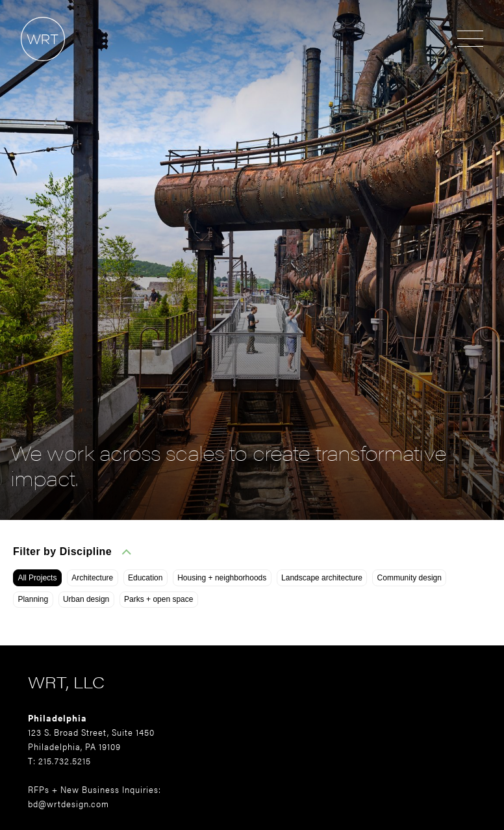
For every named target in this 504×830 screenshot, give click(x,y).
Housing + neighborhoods (222, 578)
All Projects (37, 578)
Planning (33, 599)
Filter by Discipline (72, 551)
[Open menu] (470, 40)
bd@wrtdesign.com (69, 803)
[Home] (32, 67)
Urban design (86, 599)
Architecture (92, 578)
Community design (409, 578)
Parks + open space (158, 599)
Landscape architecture (322, 578)
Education (145, 578)
